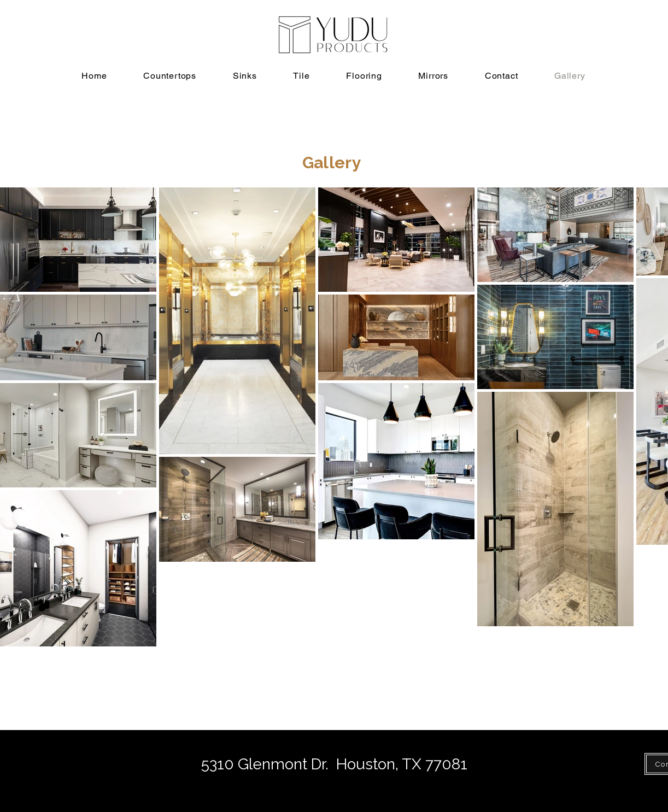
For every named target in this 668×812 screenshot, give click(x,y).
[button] (170, 76)
